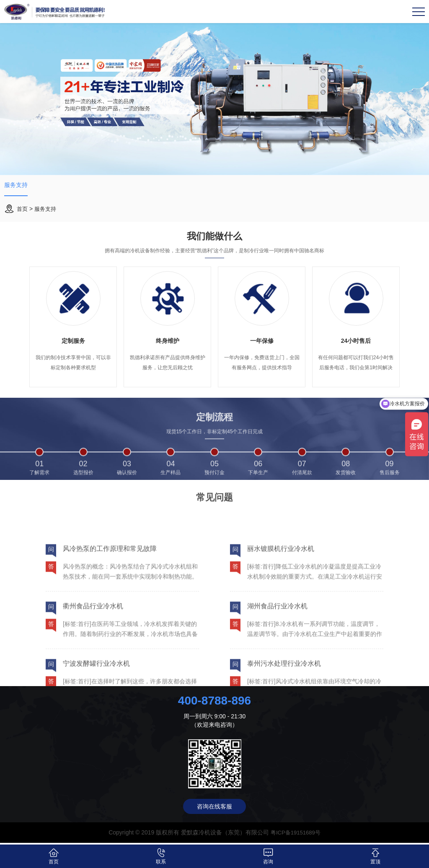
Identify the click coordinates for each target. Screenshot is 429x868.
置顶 (376, 856)
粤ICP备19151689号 (296, 834)
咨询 (268, 856)
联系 (161, 856)
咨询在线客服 (214, 808)
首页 (23, 213)
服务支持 (18, 187)
